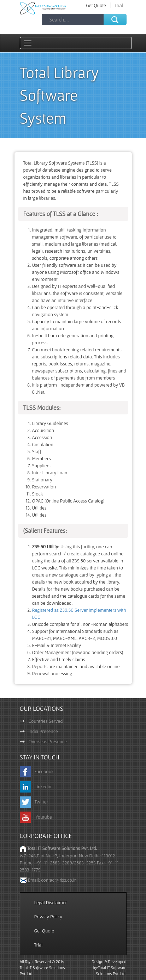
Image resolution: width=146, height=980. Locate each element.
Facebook (37, 771)
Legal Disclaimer (51, 902)
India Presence (39, 731)
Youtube (36, 817)
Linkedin (36, 787)
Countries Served (41, 721)
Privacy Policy (48, 917)
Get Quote (97, 5)
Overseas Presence (43, 741)
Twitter (34, 802)
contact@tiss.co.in (59, 880)
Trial (119, 5)
